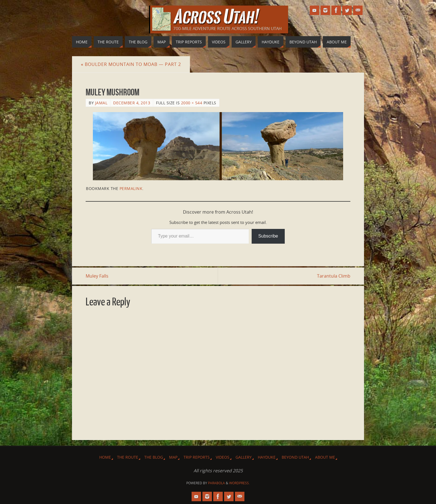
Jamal (101, 103)
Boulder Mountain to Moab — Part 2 (131, 64)
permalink (131, 188)
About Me (325, 457)
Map (173, 457)
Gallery (244, 457)
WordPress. (239, 483)
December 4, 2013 (132, 103)
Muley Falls (97, 276)
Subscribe (268, 236)
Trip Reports (197, 457)
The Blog (154, 457)
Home (105, 457)
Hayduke (267, 457)
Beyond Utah (295, 457)
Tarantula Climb (334, 276)
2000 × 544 (192, 103)
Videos (223, 457)
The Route (128, 457)
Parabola (216, 483)
